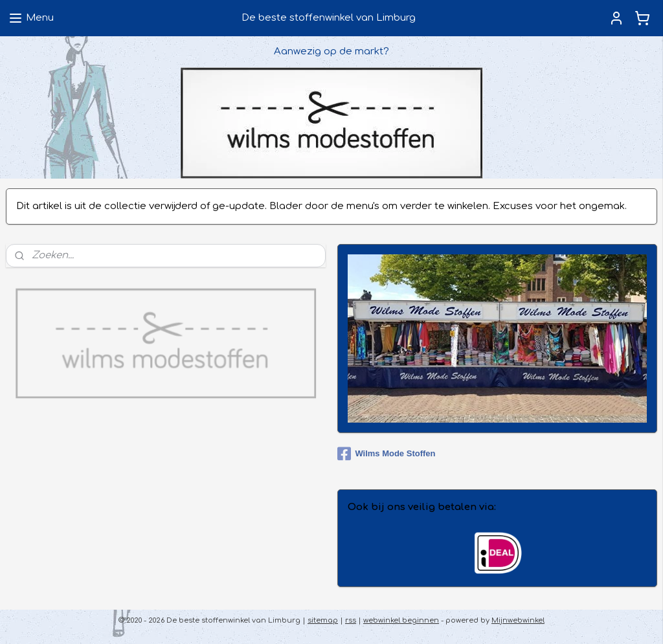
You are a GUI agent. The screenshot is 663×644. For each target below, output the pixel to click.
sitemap (323, 620)
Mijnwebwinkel (518, 620)
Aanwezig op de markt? (331, 51)
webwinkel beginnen (401, 620)
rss (351, 620)
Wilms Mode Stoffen (386, 454)
